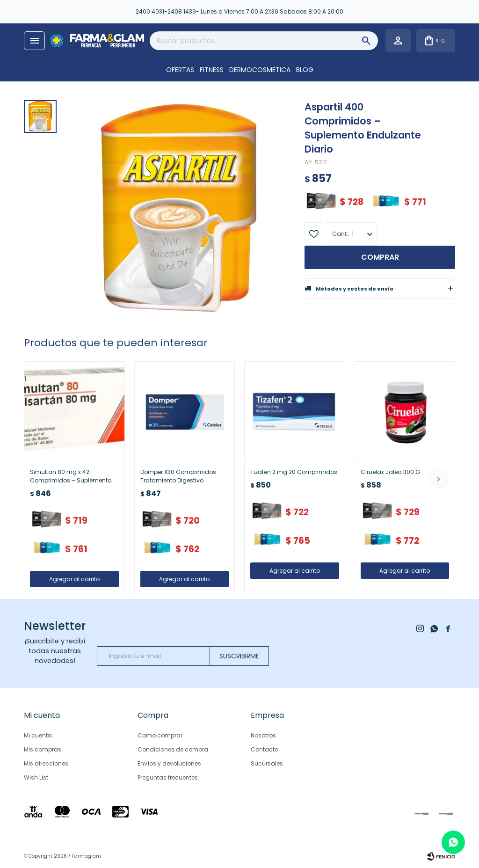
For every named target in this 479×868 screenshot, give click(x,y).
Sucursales (267, 763)
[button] (439, 479)
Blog (305, 70)
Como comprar (160, 735)
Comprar (380, 257)
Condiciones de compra (173, 749)
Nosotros (263, 735)
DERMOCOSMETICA (260, 70)
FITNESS (212, 70)
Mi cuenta (38, 735)
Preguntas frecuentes (168, 777)
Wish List (36, 777)
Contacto (265, 749)
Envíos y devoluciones (169, 763)
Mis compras (43, 749)
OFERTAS (180, 70)
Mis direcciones (46, 763)
